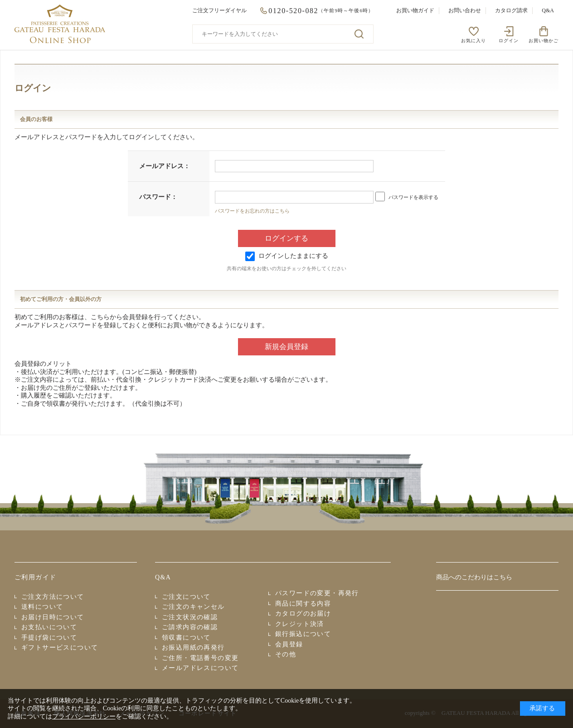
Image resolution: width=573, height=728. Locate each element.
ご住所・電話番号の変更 (200, 658)
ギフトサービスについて (60, 648)
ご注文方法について (53, 597)
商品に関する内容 (303, 604)
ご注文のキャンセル (193, 607)
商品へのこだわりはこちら (474, 577)
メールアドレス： (165, 166)
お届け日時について (53, 617)
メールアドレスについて (200, 668)
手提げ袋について (49, 638)
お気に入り (473, 41)
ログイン (509, 41)
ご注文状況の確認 (190, 617)
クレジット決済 (300, 624)
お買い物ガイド (415, 10)
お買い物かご (544, 41)
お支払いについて (49, 627)
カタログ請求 (511, 10)
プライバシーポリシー (84, 716)
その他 (286, 654)
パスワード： (158, 197)
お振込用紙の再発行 (193, 648)
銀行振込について (303, 634)
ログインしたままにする (287, 256)
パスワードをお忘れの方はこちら (252, 211)
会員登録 (289, 644)
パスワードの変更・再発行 (317, 593)
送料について (42, 607)
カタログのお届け (303, 614)
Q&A (548, 10)
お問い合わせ (465, 10)
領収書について (186, 638)
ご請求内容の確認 (190, 627)
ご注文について (186, 597)
